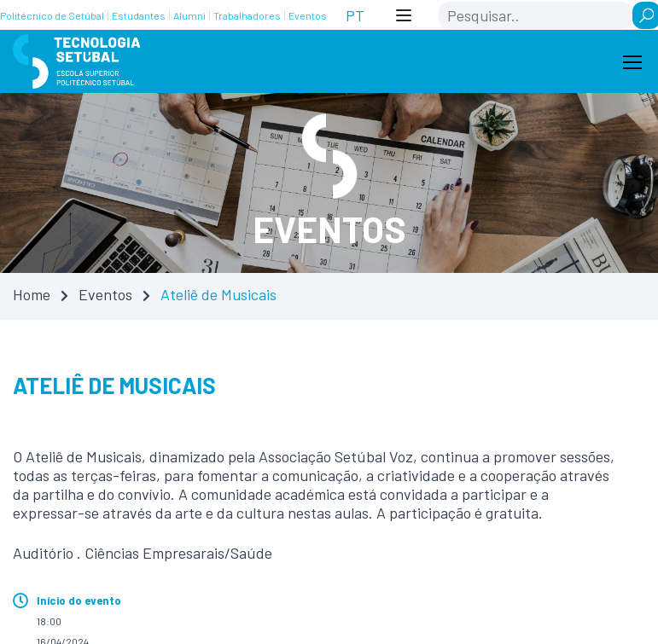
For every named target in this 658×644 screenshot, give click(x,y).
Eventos (105, 294)
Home (32, 294)
